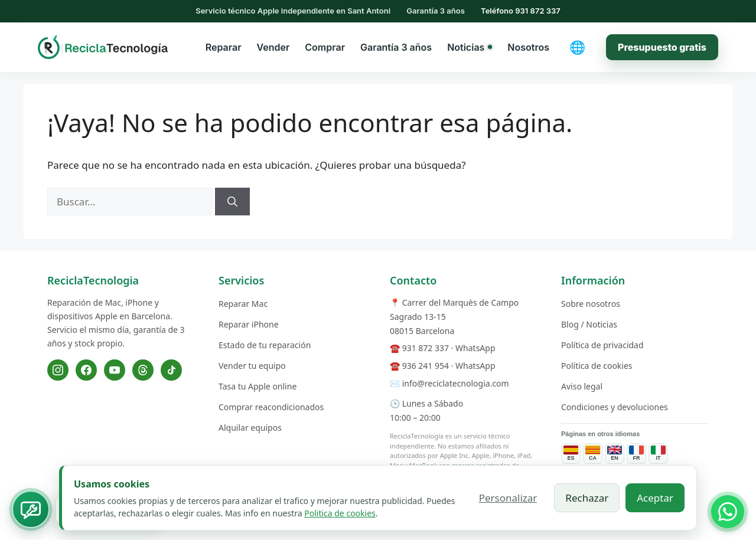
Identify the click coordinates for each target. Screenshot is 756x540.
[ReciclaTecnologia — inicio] (103, 47)
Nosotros (528, 47)
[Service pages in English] (615, 454)
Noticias (470, 47)
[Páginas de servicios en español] (571, 454)
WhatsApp (475, 348)
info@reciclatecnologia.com (456, 383)
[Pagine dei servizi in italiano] (658, 454)
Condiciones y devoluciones (615, 407)
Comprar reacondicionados (271, 407)
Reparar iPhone (249, 324)
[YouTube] (115, 370)
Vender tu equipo (252, 366)
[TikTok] (171, 370)
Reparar (224, 47)
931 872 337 (426, 348)
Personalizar (508, 498)
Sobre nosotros (591, 304)
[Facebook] (86, 370)
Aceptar (655, 498)
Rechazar (587, 498)
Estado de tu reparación (265, 345)
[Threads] (143, 370)
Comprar (325, 47)
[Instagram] (58, 370)
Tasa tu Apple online (258, 386)
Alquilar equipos (250, 428)
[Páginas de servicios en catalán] (593, 454)
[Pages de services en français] (636, 454)
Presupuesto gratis (662, 47)
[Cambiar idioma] (578, 47)
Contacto (413, 280)
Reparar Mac (243, 304)
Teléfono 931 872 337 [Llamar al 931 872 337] (521, 11)
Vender (273, 47)
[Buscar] (232, 202)
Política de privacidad (602, 345)
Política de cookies (597, 366)
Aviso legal (582, 386)
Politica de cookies (340, 513)
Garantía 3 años (396, 47)
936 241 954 (426, 366)
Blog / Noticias (589, 324)
